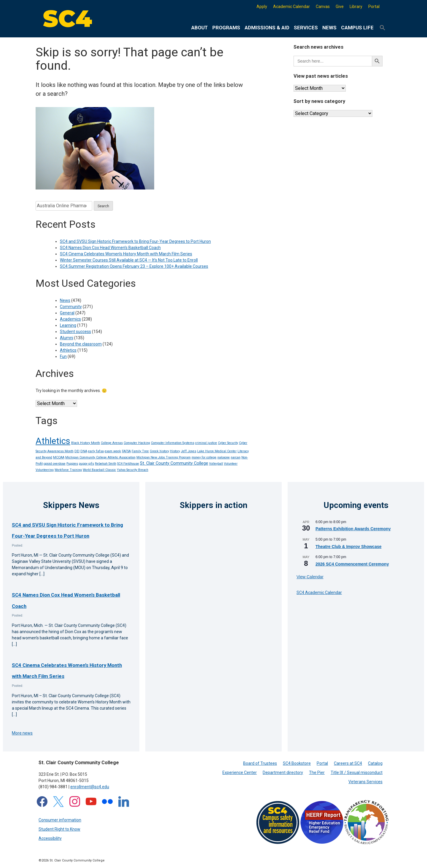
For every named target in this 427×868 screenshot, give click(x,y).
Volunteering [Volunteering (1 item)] (45, 470)
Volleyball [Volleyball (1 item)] (216, 464)
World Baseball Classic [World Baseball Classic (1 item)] (99, 470)
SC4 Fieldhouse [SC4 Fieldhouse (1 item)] (128, 464)
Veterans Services (365, 782)
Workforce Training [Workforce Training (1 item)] (68, 470)
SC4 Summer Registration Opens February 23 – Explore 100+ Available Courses (134, 266)
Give (340, 7)
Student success (75, 332)
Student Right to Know (59, 829)
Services (306, 28)
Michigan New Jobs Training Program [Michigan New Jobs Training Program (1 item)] (164, 457)
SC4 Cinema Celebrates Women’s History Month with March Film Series (126, 254)
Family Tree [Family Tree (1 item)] (140, 451)
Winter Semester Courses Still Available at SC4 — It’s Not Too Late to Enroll (129, 260)
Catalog (375, 763)
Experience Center (240, 773)
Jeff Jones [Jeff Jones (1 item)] (189, 451)
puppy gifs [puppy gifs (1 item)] (86, 464)
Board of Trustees (260, 763)
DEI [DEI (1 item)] (77, 451)
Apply (262, 7)
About (200, 28)
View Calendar (310, 577)
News (329, 28)
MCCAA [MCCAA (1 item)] (59, 457)
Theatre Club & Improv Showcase (349, 547)
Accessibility (50, 838)
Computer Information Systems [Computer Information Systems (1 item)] (173, 443)
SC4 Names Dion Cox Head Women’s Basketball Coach (110, 248)
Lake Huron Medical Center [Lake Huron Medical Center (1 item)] (217, 451)
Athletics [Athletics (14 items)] (53, 441)
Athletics (68, 350)
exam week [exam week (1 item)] (113, 451)
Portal (374, 7)
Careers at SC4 (348, 763)
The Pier (317, 773)
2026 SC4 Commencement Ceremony (352, 564)
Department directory (283, 773)
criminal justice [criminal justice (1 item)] (206, 443)
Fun (63, 356)
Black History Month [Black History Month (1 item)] (86, 443)
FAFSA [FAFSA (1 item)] (126, 451)
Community (71, 307)
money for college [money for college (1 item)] (204, 457)
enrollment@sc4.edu (90, 787)
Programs (226, 28)
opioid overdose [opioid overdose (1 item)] (55, 464)
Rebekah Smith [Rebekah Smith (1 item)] (106, 464)
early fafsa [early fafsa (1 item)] (96, 451)
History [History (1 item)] (175, 451)
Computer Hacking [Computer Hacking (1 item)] (137, 443)
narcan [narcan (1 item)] (236, 457)
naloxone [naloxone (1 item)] (224, 457)
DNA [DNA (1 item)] (84, 451)
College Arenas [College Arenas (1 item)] (112, 443)
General (67, 313)
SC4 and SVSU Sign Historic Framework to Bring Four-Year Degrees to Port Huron (135, 241)
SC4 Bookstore (297, 763)
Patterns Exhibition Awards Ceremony (353, 529)
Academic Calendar (291, 7)
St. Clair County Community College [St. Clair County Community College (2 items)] (174, 463)
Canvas (323, 7)
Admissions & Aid (267, 28)
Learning (68, 325)
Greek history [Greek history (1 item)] (159, 451)
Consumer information (60, 820)
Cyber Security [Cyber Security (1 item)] (228, 443)
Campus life (357, 28)
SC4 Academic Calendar (319, 593)
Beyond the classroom (81, 344)
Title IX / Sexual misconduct (357, 773)
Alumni (67, 338)
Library (356, 7)
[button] (383, 28)
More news (22, 733)
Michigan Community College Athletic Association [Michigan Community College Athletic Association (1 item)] (100, 457)
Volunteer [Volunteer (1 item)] (231, 464)
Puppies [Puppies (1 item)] (72, 464)
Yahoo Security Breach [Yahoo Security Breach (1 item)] (133, 470)
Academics (70, 319)
